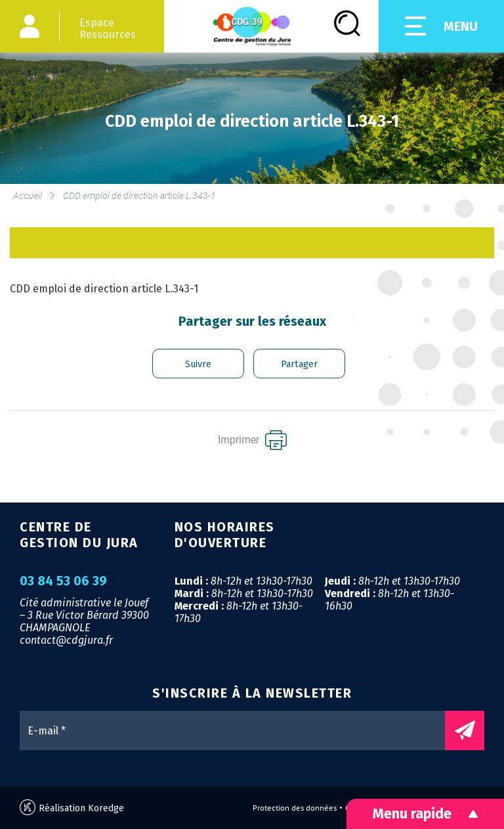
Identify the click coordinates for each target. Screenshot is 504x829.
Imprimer (252, 440)
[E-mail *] (239, 730)
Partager (299, 364)
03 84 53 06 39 (63, 581)
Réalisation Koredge (72, 808)
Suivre (198, 364)
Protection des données (295, 808)
